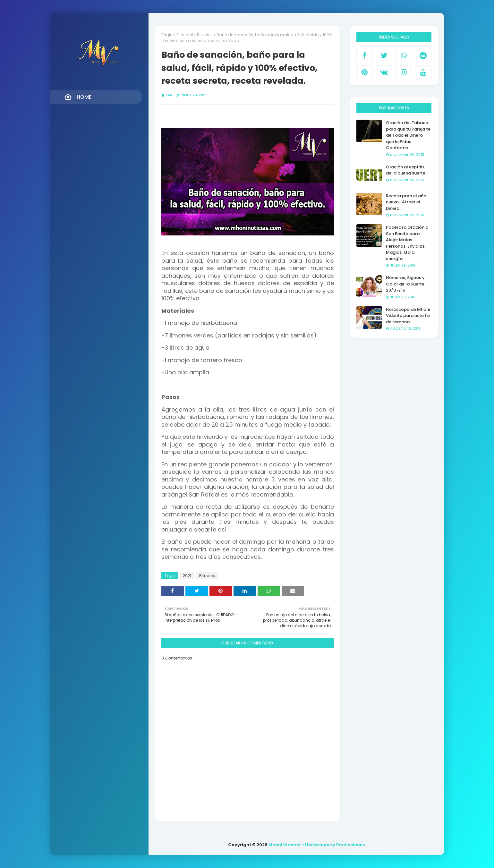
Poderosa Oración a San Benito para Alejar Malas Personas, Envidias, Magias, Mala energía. (407, 243)
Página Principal (177, 35)
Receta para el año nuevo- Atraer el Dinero (406, 202)
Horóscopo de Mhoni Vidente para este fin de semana (408, 316)
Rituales (205, 35)
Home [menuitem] (78, 97)
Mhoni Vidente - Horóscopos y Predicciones (317, 845)
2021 (187, 576)
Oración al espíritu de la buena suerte (406, 170)
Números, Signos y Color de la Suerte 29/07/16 (405, 284)
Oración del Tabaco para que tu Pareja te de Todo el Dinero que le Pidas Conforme (408, 135)
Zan (169, 95)
